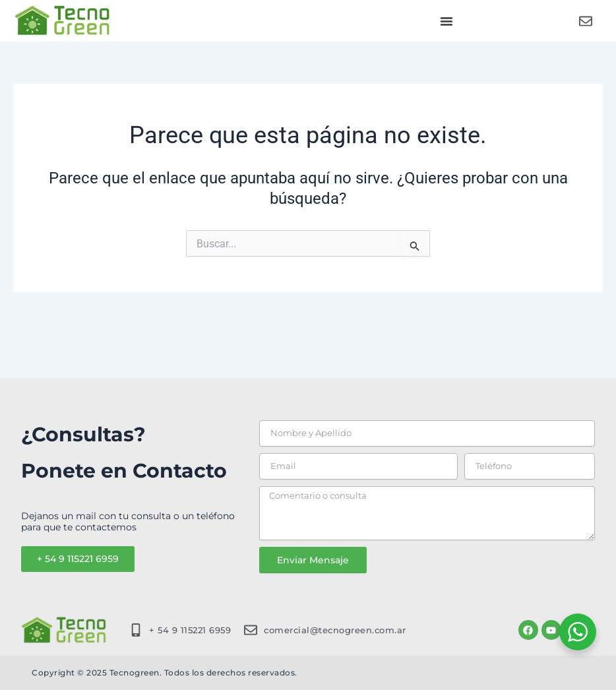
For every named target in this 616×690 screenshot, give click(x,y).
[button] (447, 21)
